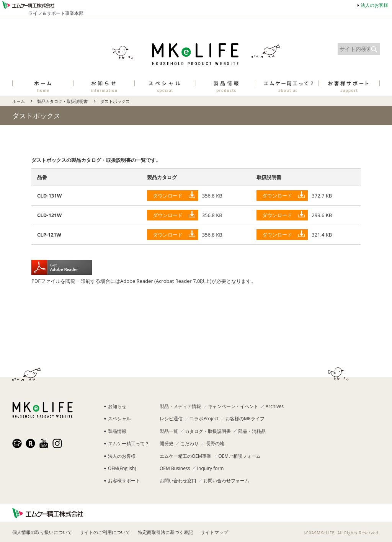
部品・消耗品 (252, 431)
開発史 (167, 443)
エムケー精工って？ (129, 443)
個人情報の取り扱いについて (42, 532)
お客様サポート (124, 481)
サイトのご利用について (105, 532)
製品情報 (117, 431)
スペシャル (119, 419)
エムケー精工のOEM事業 (185, 456)
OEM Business (175, 468)
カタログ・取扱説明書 (208, 431)
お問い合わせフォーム (226, 481)
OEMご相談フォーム (239, 456)
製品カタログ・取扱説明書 (62, 101)
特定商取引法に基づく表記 (165, 532)
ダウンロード (168, 196)
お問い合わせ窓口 (178, 481)
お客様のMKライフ (245, 419)
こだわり (189, 443)
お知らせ (117, 406)
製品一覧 (169, 431)
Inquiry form (211, 468)
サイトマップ (214, 532)
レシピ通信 (171, 419)
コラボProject (204, 419)
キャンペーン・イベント (233, 406)
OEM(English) (122, 468)
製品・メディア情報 (180, 406)
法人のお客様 (374, 5)
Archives (275, 406)
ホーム (19, 101)
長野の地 (215, 443)
